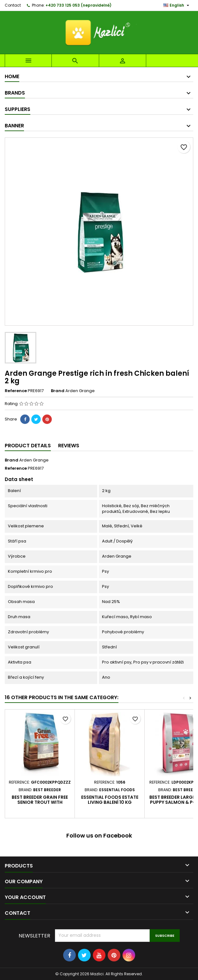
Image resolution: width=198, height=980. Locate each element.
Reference (16, 391)
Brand (58, 391)
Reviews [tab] (69, 446)
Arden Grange (34, 460)
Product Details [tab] (28, 446)
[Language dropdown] (177, 5)
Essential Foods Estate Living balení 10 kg (110, 800)
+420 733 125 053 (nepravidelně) (78, 5)
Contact (13, 5)
